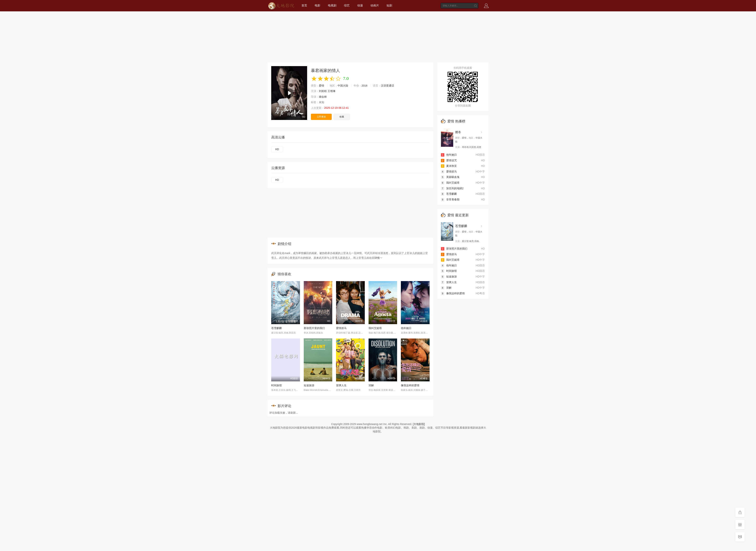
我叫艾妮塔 (375, 328)
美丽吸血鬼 (450, 177)
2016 (364, 86)
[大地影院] (419, 424)
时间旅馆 (277, 385)
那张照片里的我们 (314, 328)
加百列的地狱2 (452, 188)
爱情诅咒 (449, 160)
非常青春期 (450, 199)
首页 (304, 5)
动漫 (360, 5)
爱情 (321, 86)
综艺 (347, 5)
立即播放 (321, 117)
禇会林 (323, 97)
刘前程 (323, 91)
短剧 (389, 5)
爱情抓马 (341, 328)
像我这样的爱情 (410, 385)
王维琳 (332, 91)
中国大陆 (343, 86)
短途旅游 (309, 385)
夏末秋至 (449, 166)
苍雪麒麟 (277, 328)
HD (277, 149)
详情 (379, 258)
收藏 (342, 117)
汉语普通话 (387, 86)
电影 (318, 5)
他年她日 (406, 328)
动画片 (375, 5)
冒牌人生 (341, 385)
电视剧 (332, 5)
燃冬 (458, 132)
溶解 (371, 385)
